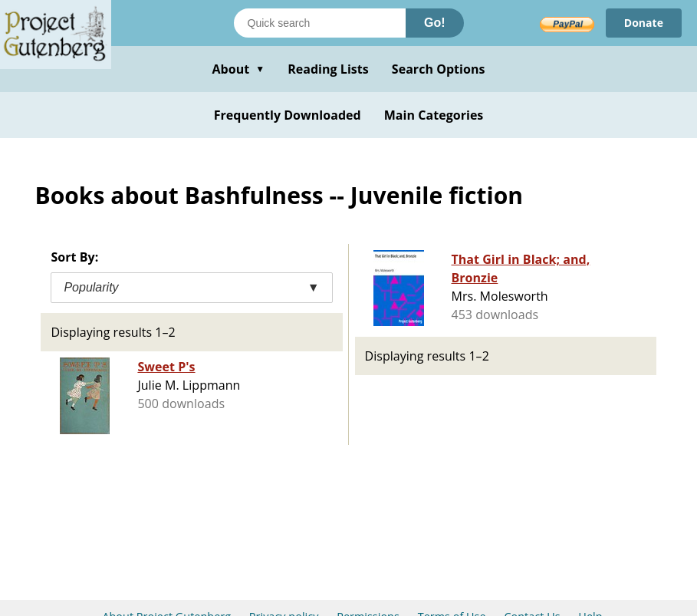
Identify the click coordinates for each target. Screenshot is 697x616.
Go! (435, 23)
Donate (644, 23)
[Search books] (320, 23)
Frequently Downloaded (288, 115)
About (238, 69)
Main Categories (434, 115)
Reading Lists (328, 69)
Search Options (439, 69)
